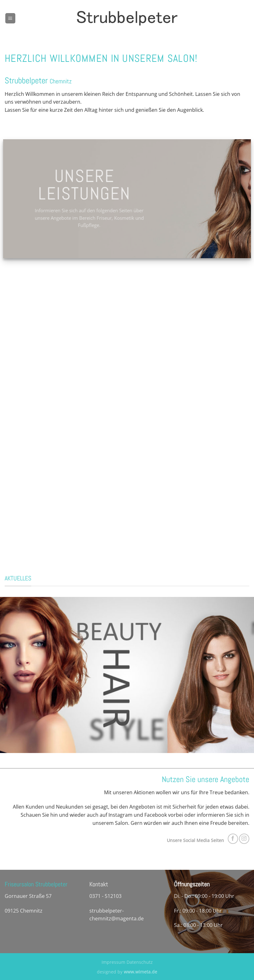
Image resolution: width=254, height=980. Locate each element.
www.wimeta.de (140, 972)
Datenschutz (140, 962)
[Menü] (10, 18)
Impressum (113, 962)
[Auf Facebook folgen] (233, 839)
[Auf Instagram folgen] (244, 839)
